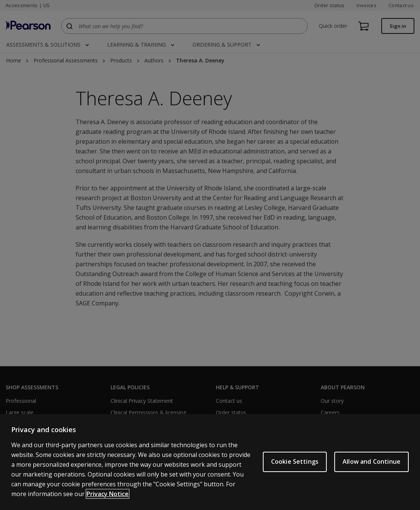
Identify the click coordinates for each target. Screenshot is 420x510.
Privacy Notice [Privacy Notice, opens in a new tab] (108, 494)
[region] (210, 462)
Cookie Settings (295, 461)
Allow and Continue (371, 461)
